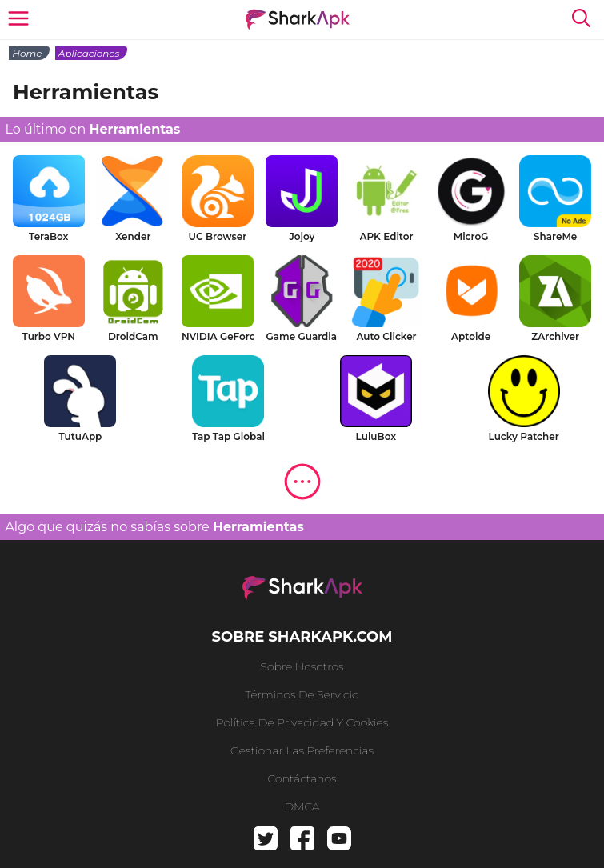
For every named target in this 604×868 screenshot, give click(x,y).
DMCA (302, 806)
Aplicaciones (89, 53)
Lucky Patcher (524, 436)
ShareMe (555, 236)
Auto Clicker (386, 336)
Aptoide (471, 336)
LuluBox (376, 436)
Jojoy (302, 236)
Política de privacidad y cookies (302, 722)
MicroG (471, 236)
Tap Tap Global (228, 436)
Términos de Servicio (302, 694)
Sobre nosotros (302, 666)
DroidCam (133, 336)
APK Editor (387, 236)
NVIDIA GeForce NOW (218, 336)
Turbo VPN (49, 336)
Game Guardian (302, 336)
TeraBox (48, 236)
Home (27, 53)
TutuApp (80, 436)
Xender (133, 236)
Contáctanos (302, 778)
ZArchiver (555, 336)
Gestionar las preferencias (302, 750)
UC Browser (218, 236)
